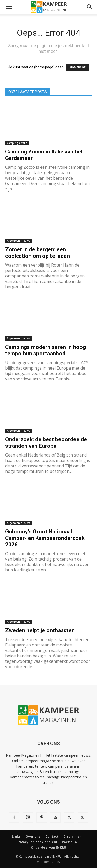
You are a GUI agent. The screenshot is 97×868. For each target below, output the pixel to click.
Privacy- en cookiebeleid (37, 842)
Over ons (33, 837)
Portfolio (69, 842)
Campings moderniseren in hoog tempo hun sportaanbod (46, 350)
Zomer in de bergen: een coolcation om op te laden (38, 253)
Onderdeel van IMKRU (48, 847)
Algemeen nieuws (18, 241)
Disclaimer (72, 837)
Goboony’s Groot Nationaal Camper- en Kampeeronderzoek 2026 (45, 538)
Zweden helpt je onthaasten (40, 630)
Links (16, 837)
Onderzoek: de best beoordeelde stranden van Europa (46, 443)
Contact (52, 837)
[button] (9, 7)
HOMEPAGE (78, 67)
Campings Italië (17, 143)
